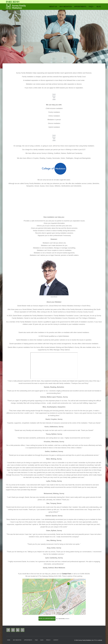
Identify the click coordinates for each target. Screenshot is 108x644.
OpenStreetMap (62, 619)
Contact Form (66, 574)
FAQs (91, 7)
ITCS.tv (96, 640)
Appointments (80, 7)
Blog (99, 7)
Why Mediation (66, 7)
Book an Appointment (47, 618)
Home (9, 640)
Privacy (48, 640)
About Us (53, 7)
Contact (56, 640)
